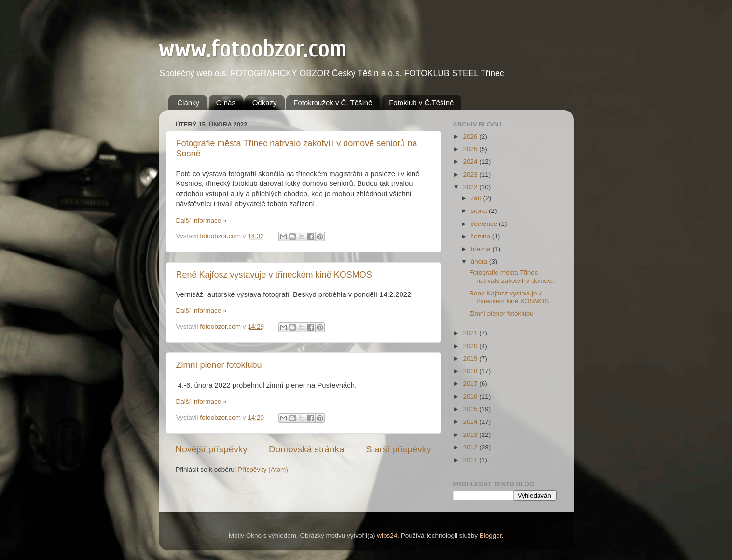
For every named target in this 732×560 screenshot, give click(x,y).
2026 (471, 136)
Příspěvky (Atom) (263, 469)
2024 (471, 161)
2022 (471, 187)
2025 (471, 149)
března (482, 249)
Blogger (491, 536)
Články (188, 103)
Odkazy (265, 103)
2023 (471, 175)
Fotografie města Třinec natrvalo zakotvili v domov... (512, 276)
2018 (471, 371)
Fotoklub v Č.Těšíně (421, 103)
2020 (471, 346)
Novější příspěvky (212, 449)
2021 (471, 333)
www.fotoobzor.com (253, 49)
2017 (471, 384)
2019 (471, 358)
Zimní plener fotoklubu (219, 365)
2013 (471, 435)
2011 (471, 460)
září (477, 198)
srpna (480, 211)
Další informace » (201, 220)
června (482, 236)
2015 (471, 409)
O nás (226, 103)
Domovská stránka (306, 449)
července (485, 224)
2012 (471, 447)
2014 (471, 422)
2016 (471, 397)
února (480, 261)
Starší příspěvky (398, 449)
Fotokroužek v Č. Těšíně (333, 103)
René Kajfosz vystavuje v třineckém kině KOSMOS (274, 275)
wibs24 (387, 536)
